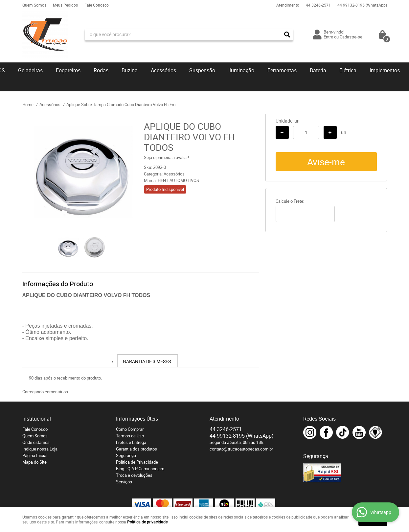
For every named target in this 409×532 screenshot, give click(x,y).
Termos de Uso (130, 436)
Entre (328, 37)
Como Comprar (130, 429)
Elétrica (348, 70)
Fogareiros (68, 70)
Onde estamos (36, 442)
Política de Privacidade (137, 462)
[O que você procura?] (287, 35)
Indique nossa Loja (40, 449)
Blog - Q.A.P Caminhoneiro (140, 469)
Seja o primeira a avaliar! (166, 157)
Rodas (101, 70)
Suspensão (202, 70)
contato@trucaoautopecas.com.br (241, 449)
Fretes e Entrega (131, 442)
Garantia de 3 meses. (148, 361)
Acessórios (163, 70)
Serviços (124, 482)
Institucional (37, 419)
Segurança (126, 455)
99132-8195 (362, 5)
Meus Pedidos (65, 5)
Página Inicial (35, 455)
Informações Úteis (137, 419)
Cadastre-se (351, 37)
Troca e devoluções (134, 475)
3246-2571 (318, 5)
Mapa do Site (34, 462)
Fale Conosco (97, 5)
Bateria (318, 70)
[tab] (148, 361)
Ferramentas (282, 70)
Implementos (385, 70)
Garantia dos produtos (136, 449)
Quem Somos (34, 5)
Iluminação (241, 70)
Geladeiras (30, 70)
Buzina (130, 70)
